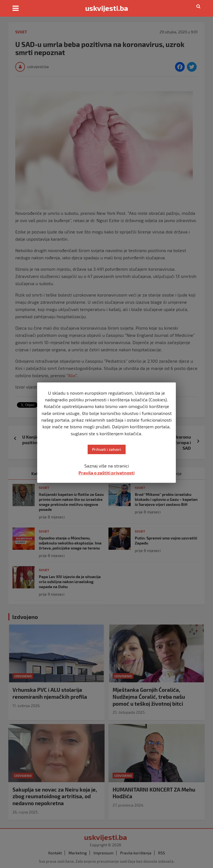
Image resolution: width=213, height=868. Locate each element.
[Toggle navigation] (16, 8)
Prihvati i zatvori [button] (107, 449)
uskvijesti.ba (107, 8)
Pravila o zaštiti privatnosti (106, 473)
